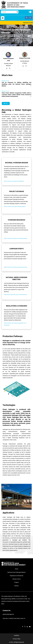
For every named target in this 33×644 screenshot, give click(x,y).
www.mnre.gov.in (8, 614)
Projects (16, 582)
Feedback (17, 635)
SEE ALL (6, 103)
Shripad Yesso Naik (25, 58)
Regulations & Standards (17, 576)
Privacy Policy (17, 639)
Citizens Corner (17, 579)
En (30, 18)
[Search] (10, 12)
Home (16, 569)
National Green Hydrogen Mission (17, 572)
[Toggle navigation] (3, 18)
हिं (27, 18)
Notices (16, 586)
